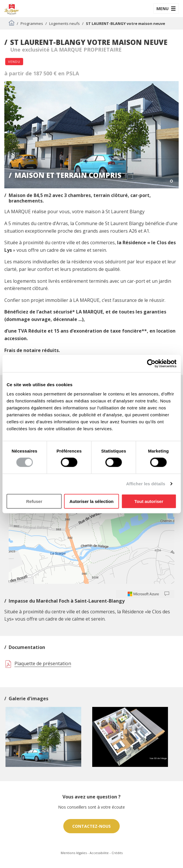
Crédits (117, 853)
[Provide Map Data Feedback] (167, 594)
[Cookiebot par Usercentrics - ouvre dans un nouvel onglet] (151, 364)
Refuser (34, 501)
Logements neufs (64, 23)
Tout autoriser (149, 501)
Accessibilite (99, 853)
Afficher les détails (146, 484)
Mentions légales (74, 853)
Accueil (12, 23)
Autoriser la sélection (91, 501)
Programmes (32, 23)
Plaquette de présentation (43, 663)
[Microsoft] (143, 594)
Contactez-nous (91, 826)
